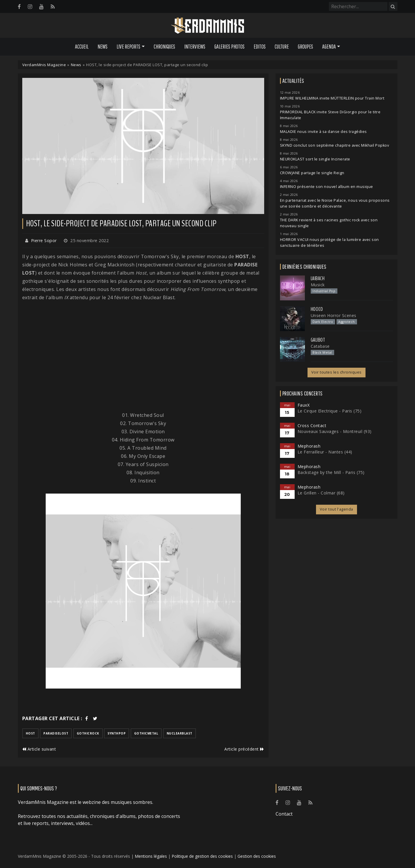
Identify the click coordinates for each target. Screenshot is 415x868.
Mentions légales (151, 856)
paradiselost (56, 733)
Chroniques (164, 47)
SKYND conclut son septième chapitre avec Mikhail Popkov (335, 145)
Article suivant (39, 749)
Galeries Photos (229, 47)
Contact (284, 814)
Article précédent (244, 749)
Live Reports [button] (128, 47)
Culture (282, 47)
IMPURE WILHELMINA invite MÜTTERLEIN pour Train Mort (332, 98)
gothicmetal (146, 733)
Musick (318, 285)
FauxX (304, 405)
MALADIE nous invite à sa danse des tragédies (323, 132)
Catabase (320, 346)
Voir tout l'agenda (337, 509)
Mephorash (309, 446)
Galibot (318, 340)
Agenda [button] (329, 47)
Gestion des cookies (257, 856)
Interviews (195, 47)
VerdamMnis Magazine (44, 65)
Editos (260, 47)
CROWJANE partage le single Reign (312, 173)
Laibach (318, 278)
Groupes (305, 47)
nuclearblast (180, 733)
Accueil (82, 47)
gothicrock (88, 733)
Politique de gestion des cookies (202, 856)
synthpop (117, 733)
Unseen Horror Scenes (334, 315)
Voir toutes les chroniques (337, 372)
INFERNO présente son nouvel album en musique (327, 187)
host (30, 733)
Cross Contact (312, 426)
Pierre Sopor (44, 240)
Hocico (317, 309)
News (103, 47)
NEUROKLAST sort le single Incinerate (315, 159)
